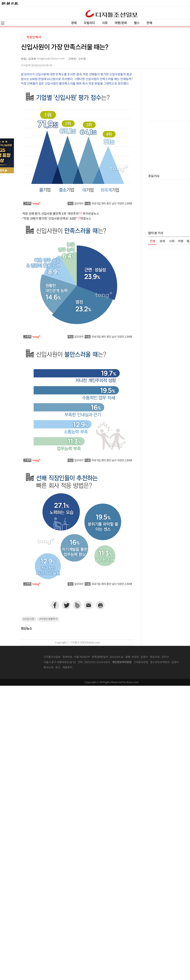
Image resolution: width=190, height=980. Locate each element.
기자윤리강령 (141, 662)
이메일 (88, 605)
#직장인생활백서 (48, 619)
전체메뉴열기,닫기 (3, 23)
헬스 (137, 23)
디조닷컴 (112, 14)
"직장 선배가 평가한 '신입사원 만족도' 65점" (50, 219)
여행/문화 (121, 23)
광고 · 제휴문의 (64, 668)
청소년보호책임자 (160, 662)
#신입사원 (29, 619)
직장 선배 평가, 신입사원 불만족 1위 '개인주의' (51, 214)
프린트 (100, 605)
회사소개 (48, 668)
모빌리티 (89, 23)
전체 (153, 241)
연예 (149, 23)
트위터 (66, 605)
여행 (181, 241)
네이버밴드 (77, 605)
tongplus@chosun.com (51, 59)
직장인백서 (34, 37)
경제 (74, 23)
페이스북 (55, 605)
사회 (105, 23)
